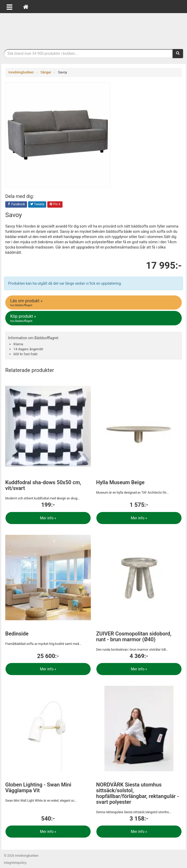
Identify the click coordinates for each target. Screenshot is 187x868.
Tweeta (37, 204)
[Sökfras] (88, 53)
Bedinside (17, 634)
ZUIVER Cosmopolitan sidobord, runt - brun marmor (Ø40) (134, 637)
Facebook (16, 204)
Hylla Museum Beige (120, 482)
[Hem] (26, 7)
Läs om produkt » (94, 303)
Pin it (55, 204)
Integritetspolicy (15, 863)
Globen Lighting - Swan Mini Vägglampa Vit (38, 788)
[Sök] (178, 53)
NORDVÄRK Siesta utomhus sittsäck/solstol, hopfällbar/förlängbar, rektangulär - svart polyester (137, 793)
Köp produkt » (94, 318)
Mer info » (48, 518)
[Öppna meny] (9, 7)
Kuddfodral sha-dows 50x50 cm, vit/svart (43, 485)
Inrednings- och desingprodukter (93, 30)
